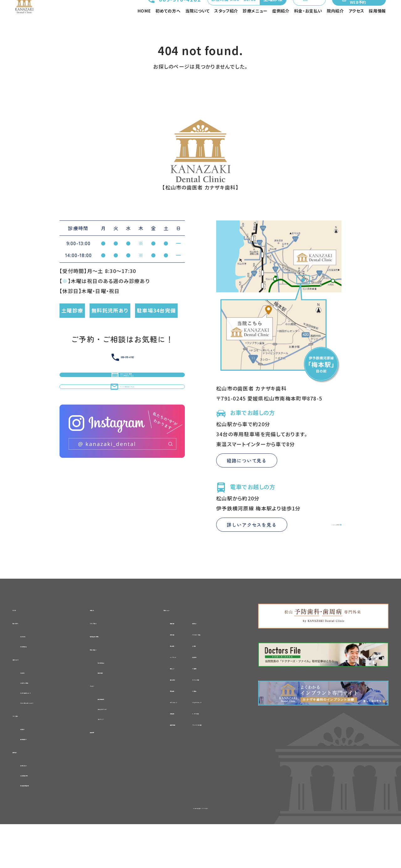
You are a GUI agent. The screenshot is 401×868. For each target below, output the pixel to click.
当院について (197, 26)
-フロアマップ (114, 757)
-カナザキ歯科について (47, 728)
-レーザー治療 (223, 744)
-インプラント (170, 687)
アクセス (357, 26)
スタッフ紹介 (226, 26)
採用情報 (377, 26)
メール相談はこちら (122, 444)
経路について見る (247, 491)
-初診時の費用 (37, 679)
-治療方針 (32, 707)
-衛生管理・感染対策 (44, 828)
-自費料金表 (113, 708)
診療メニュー (255, 26)
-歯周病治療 (170, 755)
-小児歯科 (218, 699)
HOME (144, 26)
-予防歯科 (167, 721)
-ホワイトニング (173, 732)
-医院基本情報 (115, 736)
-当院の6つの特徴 (41, 718)
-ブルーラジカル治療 (231, 755)
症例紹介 (281, 26)
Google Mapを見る (313, 555)
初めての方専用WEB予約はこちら (122, 414)
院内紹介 (335, 26)
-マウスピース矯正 (227, 665)
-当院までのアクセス (122, 747)
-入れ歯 (215, 676)
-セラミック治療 (224, 710)
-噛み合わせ (170, 710)
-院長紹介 (32, 767)
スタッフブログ (107, 654)
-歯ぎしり (166, 699)
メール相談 (297, 13)
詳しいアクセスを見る (252, 555)
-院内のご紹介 (37, 806)
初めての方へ (168, 26)
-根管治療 (167, 665)
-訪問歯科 (167, 744)
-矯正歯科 (167, 676)
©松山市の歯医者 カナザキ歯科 (200, 851)
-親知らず (218, 654)
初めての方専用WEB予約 (358, 13)
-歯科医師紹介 (37, 778)
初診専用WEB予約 (113, 669)
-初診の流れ (35, 668)
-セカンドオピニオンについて (54, 739)
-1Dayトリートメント (230, 732)
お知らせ (101, 639)
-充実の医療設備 (40, 817)
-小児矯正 (218, 721)
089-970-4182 (149, 13)
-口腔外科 (218, 687)
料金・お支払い (308, 26)
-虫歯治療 (167, 654)
